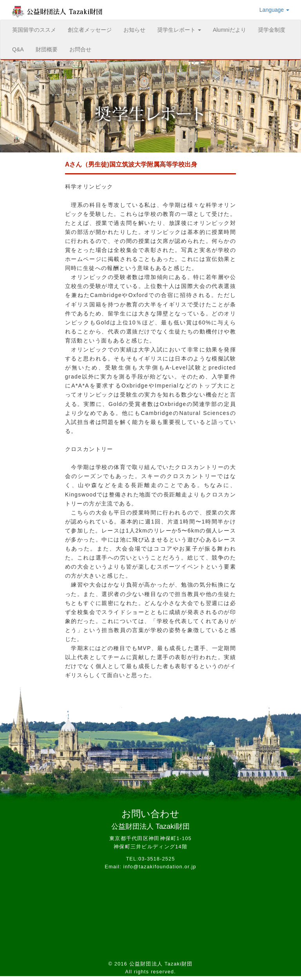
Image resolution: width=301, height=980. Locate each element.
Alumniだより (229, 30)
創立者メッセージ (90, 30)
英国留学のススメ (37, 29)
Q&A (18, 49)
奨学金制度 (272, 30)
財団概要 (47, 49)
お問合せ (80, 49)
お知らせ (134, 30)
